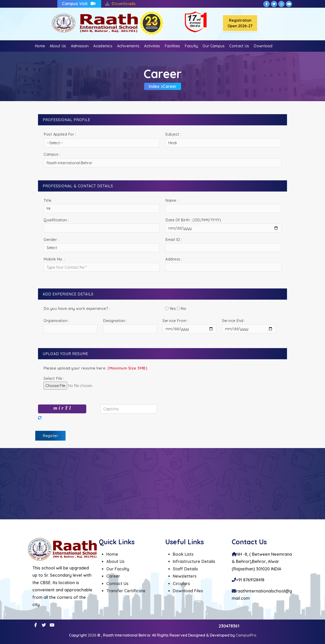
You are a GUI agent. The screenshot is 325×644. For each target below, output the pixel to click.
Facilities (172, 46)
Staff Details (185, 569)
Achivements (128, 46)
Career (113, 576)
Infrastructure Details (194, 561)
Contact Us (239, 46)
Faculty (191, 46)
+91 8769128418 (250, 580)
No (182, 308)
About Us (58, 46)
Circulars (181, 584)
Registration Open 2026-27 (240, 23)
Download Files (188, 591)
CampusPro (246, 635)
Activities (152, 46)
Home (40, 46)
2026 (92, 635)
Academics (103, 46)
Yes (171, 308)
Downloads (124, 4)
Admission (80, 46)
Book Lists (183, 554)
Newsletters (185, 576)
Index (154, 86)
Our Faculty (118, 569)
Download (263, 46)
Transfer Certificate (126, 591)
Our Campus (214, 46)
